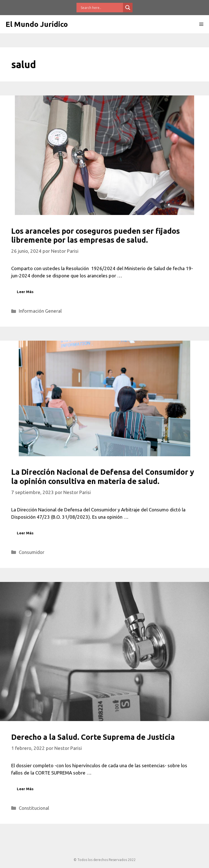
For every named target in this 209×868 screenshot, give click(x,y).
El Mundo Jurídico (37, 24)
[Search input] (101, 8)
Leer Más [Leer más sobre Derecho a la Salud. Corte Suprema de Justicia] (25, 789)
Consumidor (32, 552)
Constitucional (34, 808)
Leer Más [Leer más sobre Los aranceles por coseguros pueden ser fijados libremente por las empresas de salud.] (25, 292)
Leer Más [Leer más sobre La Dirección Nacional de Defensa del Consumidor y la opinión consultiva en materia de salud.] (25, 533)
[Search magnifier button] (128, 8)
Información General (40, 311)
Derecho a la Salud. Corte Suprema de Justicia (93, 737)
